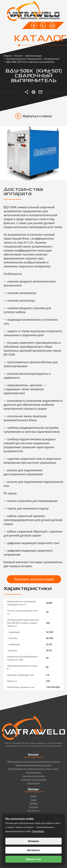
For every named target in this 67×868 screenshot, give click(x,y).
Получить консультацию (34, 579)
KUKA (33, 798)
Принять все (33, 859)
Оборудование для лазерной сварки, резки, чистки (34, 770)
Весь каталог (33, 785)
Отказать (33, 841)
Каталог (40, 39)
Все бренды (33, 812)
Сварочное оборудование (33, 781)
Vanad (33, 801)
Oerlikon (33, 805)
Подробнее (38, 831)
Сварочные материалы (34, 777)
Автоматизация (33, 774)
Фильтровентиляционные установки (33, 767)
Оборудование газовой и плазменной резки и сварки (33, 763)
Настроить (34, 850)
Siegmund (33, 808)
